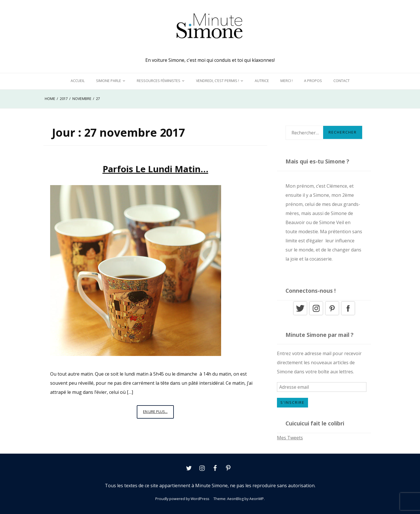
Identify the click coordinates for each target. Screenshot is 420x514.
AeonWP (257, 499)
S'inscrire (292, 403)
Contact (341, 81)
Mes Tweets (290, 438)
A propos (313, 81)
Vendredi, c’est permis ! (218, 81)
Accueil (78, 81)
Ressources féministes (159, 81)
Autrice (262, 81)
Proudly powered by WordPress (182, 499)
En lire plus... (158, 413)
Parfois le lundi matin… (155, 169)
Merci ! (287, 81)
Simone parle (109, 81)
